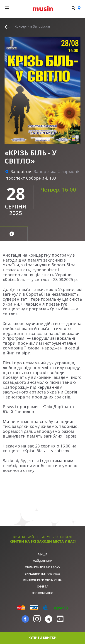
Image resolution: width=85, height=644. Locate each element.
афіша (42, 554)
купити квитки (42, 638)
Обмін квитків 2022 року (42, 567)
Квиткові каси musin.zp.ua (42, 580)
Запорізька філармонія (57, 171)
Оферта (43, 587)
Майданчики (43, 561)
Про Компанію (43, 593)
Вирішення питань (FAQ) (42, 574)
